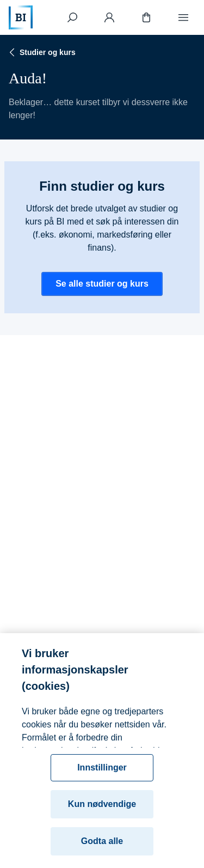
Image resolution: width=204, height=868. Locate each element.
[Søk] (72, 17)
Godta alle (102, 846)
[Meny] (183, 17)
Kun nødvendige (102, 809)
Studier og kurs (41, 52)
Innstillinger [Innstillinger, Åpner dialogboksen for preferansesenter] (102, 772)
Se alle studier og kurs (102, 284)
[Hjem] (21, 17)
